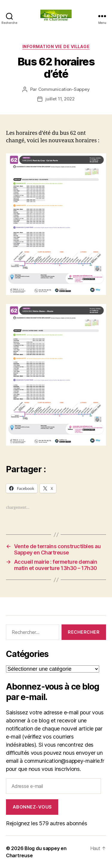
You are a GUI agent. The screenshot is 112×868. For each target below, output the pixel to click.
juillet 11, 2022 (60, 99)
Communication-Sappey (64, 89)
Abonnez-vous (32, 807)
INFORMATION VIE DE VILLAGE (56, 46)
